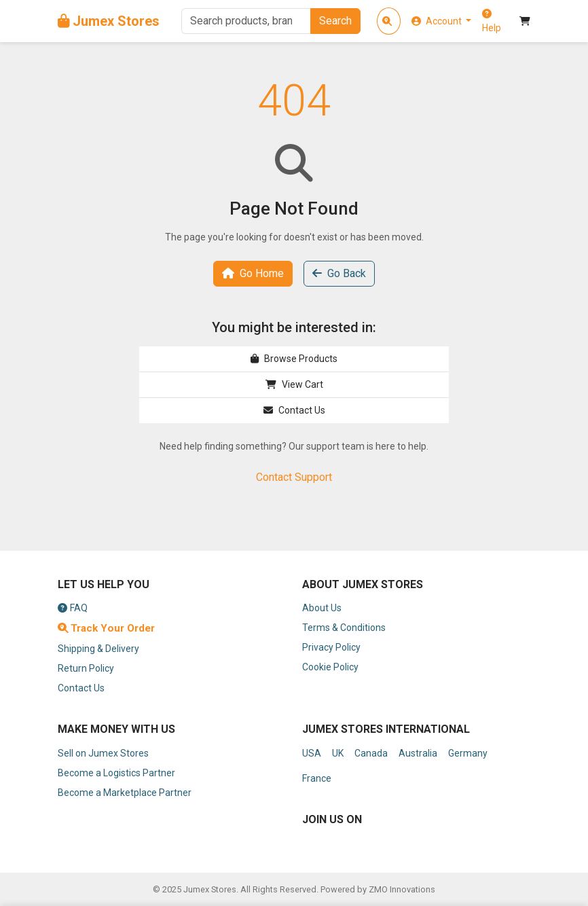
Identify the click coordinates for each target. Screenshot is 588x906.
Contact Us (294, 410)
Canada (371, 753)
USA (312, 753)
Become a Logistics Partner (116, 773)
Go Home (253, 273)
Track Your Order (106, 628)
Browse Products (294, 359)
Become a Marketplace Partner (125, 793)
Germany (468, 753)
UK (338, 753)
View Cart (294, 384)
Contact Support (294, 477)
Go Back (339, 273)
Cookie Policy (330, 667)
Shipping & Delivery (98, 649)
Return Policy (86, 668)
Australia (418, 753)
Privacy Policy (331, 647)
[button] (442, 21)
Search (335, 21)
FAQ (73, 608)
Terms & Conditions (344, 628)
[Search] (246, 21)
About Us (322, 608)
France (317, 778)
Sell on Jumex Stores (103, 753)
